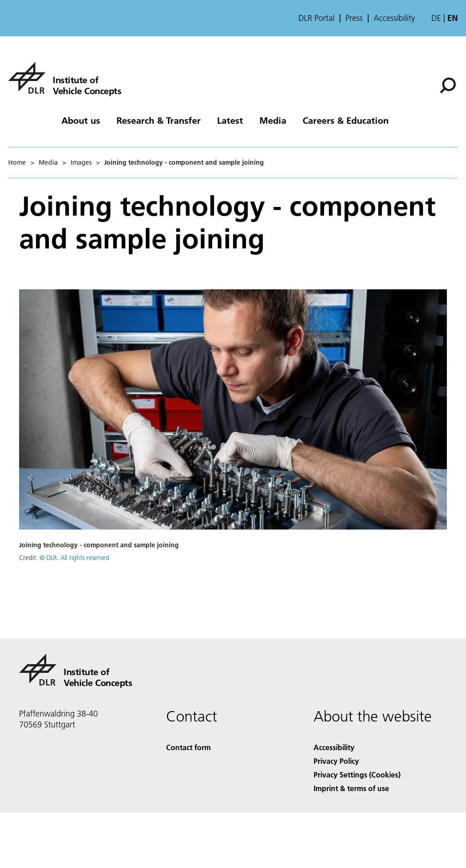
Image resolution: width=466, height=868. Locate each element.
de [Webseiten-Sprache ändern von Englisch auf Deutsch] (436, 18)
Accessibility (394, 18)
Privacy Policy (336, 761)
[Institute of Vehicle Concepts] (65, 78)
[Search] (448, 86)
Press (354, 18)
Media (273, 120)
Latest (230, 120)
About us (81, 120)
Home (17, 162)
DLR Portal (317, 18)
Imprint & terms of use (351, 788)
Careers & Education (346, 120)
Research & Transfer (159, 120)
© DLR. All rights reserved (74, 558)
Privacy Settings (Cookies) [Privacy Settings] (357, 775)
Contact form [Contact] (188, 747)
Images (81, 162)
